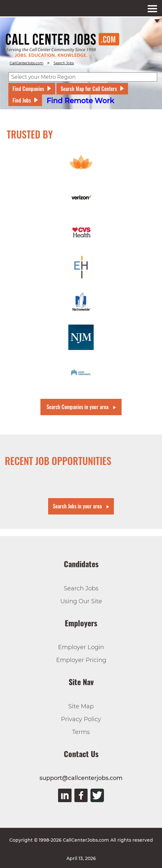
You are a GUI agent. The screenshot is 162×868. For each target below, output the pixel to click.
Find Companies (28, 89)
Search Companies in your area (77, 407)
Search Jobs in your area (77, 506)
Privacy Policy (81, 719)
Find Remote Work (80, 101)
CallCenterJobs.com (26, 63)
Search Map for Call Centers (89, 89)
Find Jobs (22, 100)
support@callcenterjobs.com (81, 778)
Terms (81, 732)
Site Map (81, 706)
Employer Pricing (81, 660)
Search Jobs (81, 588)
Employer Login (81, 647)
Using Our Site (81, 601)
